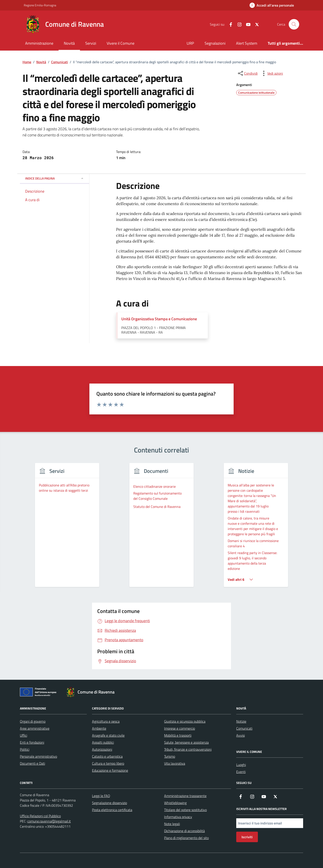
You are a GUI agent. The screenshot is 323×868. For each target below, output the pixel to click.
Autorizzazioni (102, 749)
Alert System (247, 43)
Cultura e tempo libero (108, 763)
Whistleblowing (175, 803)
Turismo (170, 756)
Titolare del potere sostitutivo (185, 810)
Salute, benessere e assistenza (186, 742)
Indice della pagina (55, 178)
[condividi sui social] (247, 73)
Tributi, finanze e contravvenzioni (188, 749)
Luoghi (241, 765)
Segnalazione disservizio (109, 803)
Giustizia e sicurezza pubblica (185, 721)
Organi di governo (33, 721)
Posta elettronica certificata (112, 810)
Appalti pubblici (103, 742)
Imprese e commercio (180, 728)
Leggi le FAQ (101, 796)
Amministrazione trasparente (185, 796)
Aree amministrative (35, 728)
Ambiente (99, 728)
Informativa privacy (178, 817)
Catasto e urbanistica (107, 756)
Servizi (91, 43)
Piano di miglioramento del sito (186, 838)
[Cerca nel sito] (294, 24)
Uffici (23, 735)
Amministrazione (39, 43)
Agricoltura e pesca (106, 721)
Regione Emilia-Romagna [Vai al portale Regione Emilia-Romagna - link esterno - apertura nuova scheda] (40, 5)
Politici (25, 749)
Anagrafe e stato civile (108, 735)
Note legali (172, 824)
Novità (69, 43)
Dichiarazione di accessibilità (184, 831)
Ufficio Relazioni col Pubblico (40, 816)
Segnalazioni (215, 43)
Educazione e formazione (110, 770)
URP (190, 43)
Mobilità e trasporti (178, 735)
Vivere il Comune (121, 43)
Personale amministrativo (38, 756)
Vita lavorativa (175, 763)
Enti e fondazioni (32, 742)
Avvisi (241, 735)
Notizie (241, 721)
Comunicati (244, 728)
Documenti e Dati (32, 763)
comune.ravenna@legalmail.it (49, 821)
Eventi (241, 772)
